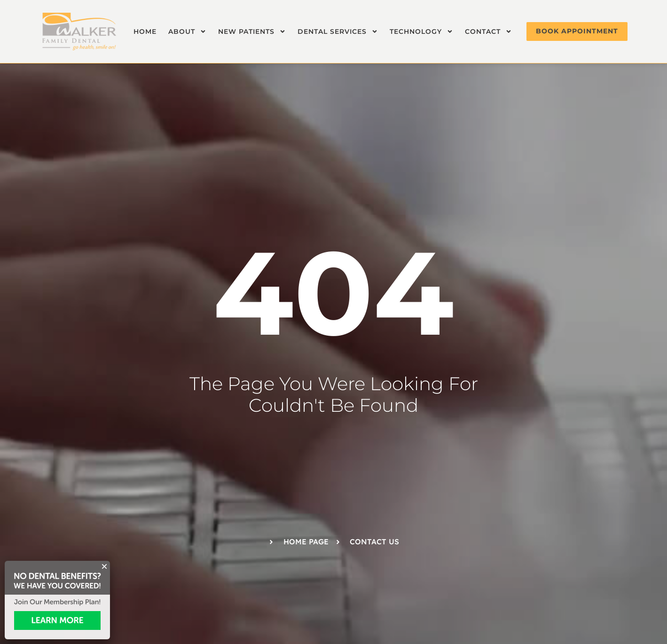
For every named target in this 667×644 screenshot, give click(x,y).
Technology (421, 31)
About (187, 31)
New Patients (252, 31)
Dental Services (338, 31)
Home (145, 31)
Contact (488, 31)
